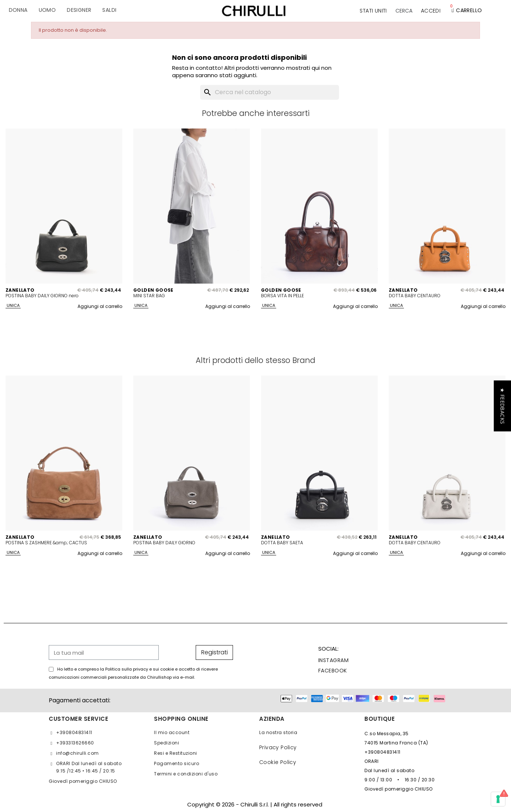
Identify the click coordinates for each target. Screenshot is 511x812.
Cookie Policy (278, 762)
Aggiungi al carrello (100, 306)
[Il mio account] (431, 11)
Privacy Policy (278, 747)
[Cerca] (270, 92)
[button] (404, 11)
